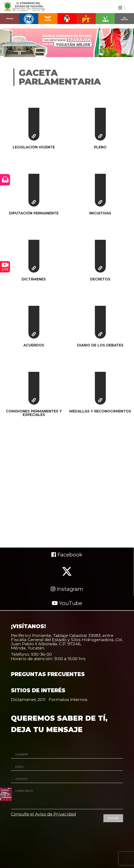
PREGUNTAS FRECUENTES (48, 674)
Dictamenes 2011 (28, 699)
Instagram (67, 589)
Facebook (67, 555)
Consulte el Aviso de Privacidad (43, 814)
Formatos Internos (68, 699)
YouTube (67, 603)
